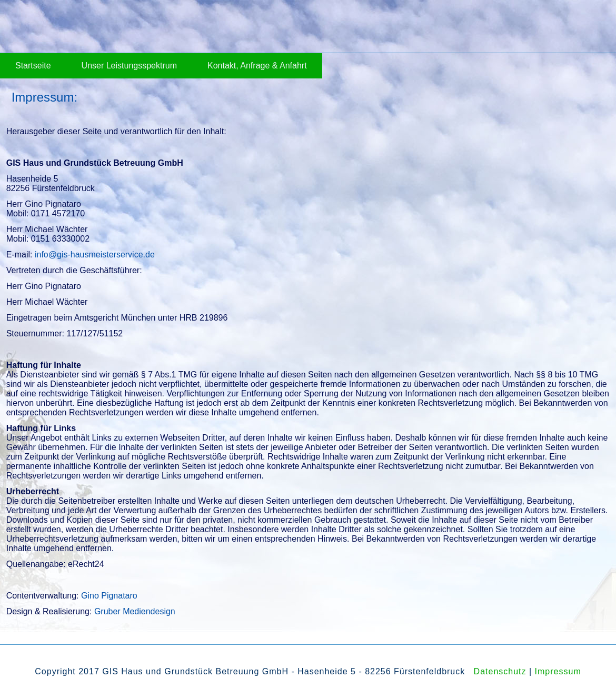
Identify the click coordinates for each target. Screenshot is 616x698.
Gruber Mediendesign (135, 611)
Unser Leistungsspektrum (129, 66)
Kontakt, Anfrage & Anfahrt (257, 66)
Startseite (33, 66)
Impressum (558, 671)
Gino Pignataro (109, 596)
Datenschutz (500, 671)
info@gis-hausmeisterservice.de (95, 255)
